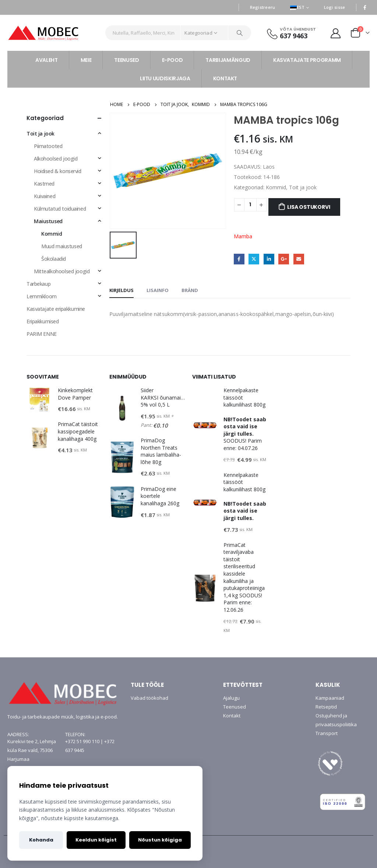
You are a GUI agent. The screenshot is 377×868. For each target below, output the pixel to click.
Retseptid (326, 707)
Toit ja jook (303, 187)
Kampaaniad (330, 698)
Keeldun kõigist (96, 840)
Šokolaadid (54, 259)
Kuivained (45, 196)
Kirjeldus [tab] (121, 290)
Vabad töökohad (149, 698)
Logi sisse (335, 7)
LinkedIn (269, 259)
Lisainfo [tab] (158, 290)
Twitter (254, 259)
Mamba (243, 236)
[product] (39, 400)
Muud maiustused (62, 246)
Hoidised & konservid (58, 171)
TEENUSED (126, 60)
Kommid (276, 187)
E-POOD (172, 60)
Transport (327, 733)
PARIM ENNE (42, 334)
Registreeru (263, 7)
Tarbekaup (38, 284)
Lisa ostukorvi (309, 207)
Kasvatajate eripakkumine (56, 309)
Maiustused (48, 221)
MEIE (86, 60)
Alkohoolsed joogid (56, 159)
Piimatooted (48, 146)
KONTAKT (225, 78)
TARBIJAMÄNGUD (228, 60)
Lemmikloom (42, 296)
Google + (284, 259)
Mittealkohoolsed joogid (62, 271)
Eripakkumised (43, 321)
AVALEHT (47, 60)
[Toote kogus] (250, 205)
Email (299, 259)
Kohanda (41, 840)
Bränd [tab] (190, 290)
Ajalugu (231, 698)
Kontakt (232, 716)
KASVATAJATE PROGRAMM (307, 60)
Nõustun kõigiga (160, 840)
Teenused (235, 707)
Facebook (239, 259)
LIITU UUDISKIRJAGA (165, 78)
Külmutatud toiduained (60, 209)
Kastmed (44, 184)
